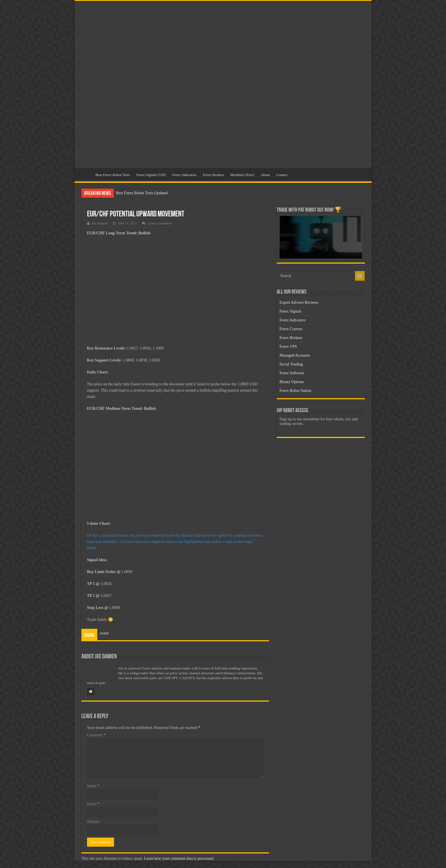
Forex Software (292, 373)
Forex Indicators (185, 175)
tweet (104, 633)
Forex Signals (291, 311)
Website (93, 822)
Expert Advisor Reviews (299, 302)
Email (93, 804)
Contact (282, 175)
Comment (96, 735)
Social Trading (291, 364)
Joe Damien (100, 223)
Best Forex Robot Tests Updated (142, 193)
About (265, 175)
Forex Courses (291, 329)
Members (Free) (242, 175)
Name (93, 786)
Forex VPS (288, 347)
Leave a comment (160, 223)
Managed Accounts (295, 355)
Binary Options (292, 382)
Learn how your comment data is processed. (179, 858)
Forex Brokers (213, 175)
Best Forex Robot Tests (113, 175)
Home (85, 174)
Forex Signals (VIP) (151, 175)
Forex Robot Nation (296, 391)
